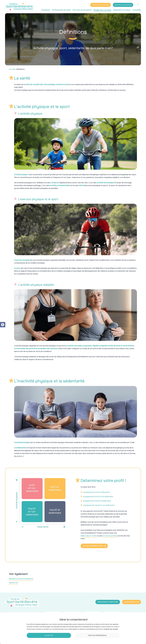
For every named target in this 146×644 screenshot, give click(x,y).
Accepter (49, 635)
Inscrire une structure (123, 5)
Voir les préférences (97, 635)
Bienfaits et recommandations (21, 579)
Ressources (14, 583)
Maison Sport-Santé (89, 536)
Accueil (12, 69)
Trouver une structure (101, 5)
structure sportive (110, 536)
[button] (3, 325)
